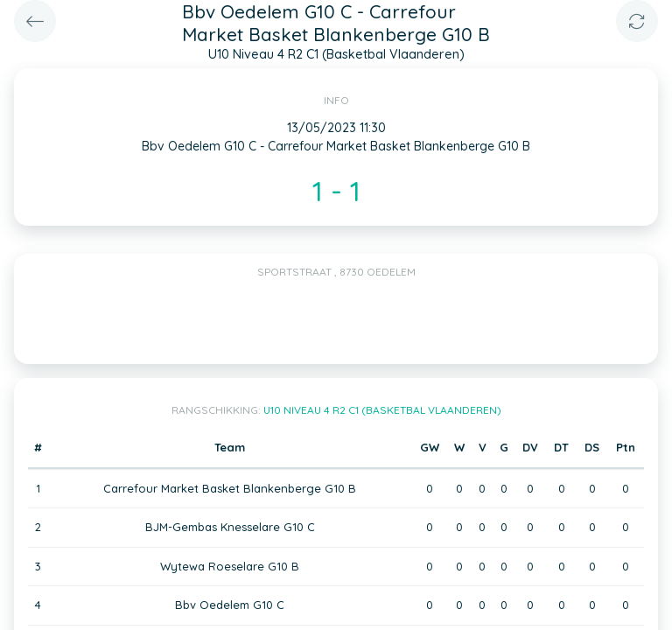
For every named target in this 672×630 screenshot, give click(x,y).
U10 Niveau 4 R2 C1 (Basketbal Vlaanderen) (382, 410)
